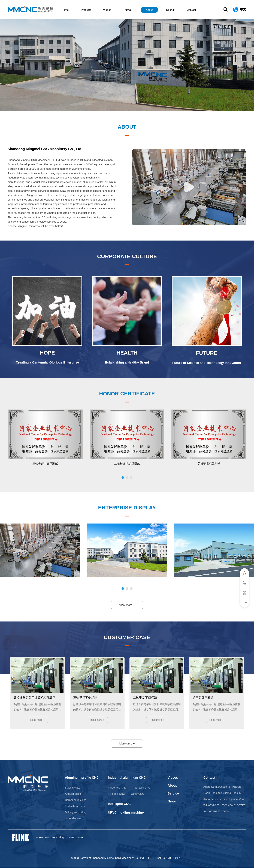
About (150, 10)
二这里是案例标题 (145, 698)
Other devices (73, 819)
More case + (127, 744)
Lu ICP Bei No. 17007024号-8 (166, 858)
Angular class (73, 794)
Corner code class (76, 800)
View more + (127, 605)
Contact (190, 10)
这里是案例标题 (203, 698)
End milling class (75, 806)
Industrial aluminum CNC (127, 778)
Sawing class (73, 788)
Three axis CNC (117, 788)
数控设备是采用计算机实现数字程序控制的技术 (37, 698)
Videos (110, 10)
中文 (243, 10)
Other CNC (138, 794)
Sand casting (77, 838)
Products (90, 10)
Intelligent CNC (119, 804)
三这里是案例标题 (85, 698)
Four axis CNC (141, 788)
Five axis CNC (116, 794)
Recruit (170, 10)
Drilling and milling (76, 813)
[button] (123, 478)
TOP (244, 603)
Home (71, 10)
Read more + (37, 720)
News (130, 10)
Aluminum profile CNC (82, 778)
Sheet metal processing (50, 838)
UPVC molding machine (126, 813)
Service (173, 794)
